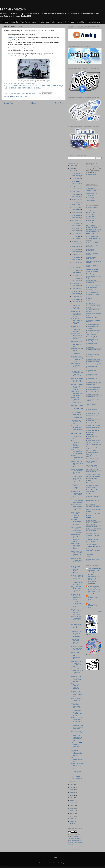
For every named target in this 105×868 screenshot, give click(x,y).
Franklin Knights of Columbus (92, 379)
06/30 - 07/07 (76, 241)
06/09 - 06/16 (76, 249)
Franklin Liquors (94, 575)
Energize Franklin (92, 287)
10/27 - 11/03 (76, 197)
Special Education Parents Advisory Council (94, 527)
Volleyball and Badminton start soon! (77, 422)
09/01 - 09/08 (76, 218)
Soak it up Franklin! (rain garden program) (94, 523)
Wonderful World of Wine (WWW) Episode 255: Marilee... (77, 664)
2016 (72, 800)
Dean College (90, 274)
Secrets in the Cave (94, 570)
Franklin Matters (13, 9)
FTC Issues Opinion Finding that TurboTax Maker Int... (77, 612)
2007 (72, 824)
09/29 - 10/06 (76, 207)
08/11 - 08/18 (76, 226)
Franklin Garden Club (93, 362)
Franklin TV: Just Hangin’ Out (76, 700)
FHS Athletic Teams (92, 292)
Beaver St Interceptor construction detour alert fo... (77, 705)
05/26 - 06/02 (76, 254)
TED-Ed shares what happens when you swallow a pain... (77, 415)
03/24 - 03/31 (76, 278)
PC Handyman (91, 504)
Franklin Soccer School (93, 413)
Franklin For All (91, 357)
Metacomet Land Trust (93, 474)
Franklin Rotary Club (92, 407)
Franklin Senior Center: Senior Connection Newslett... (76, 329)
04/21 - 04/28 (76, 268)
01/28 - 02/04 (76, 299)
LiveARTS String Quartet (94, 459)
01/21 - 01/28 (76, 302)
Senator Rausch (91, 188)
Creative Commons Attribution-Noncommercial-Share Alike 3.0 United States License (75, 840)
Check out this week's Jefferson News (77, 759)
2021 (72, 787)
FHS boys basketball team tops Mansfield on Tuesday (77, 522)
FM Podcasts (70, 22)
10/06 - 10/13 (76, 205)
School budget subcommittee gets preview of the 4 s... (77, 546)
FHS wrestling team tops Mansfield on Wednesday (77, 452)
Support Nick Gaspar (93, 542)
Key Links (81, 22)
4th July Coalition (91, 210)
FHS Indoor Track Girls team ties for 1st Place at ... (77, 720)
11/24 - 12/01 (76, 186)
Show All (100, 611)
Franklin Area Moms (92, 318)
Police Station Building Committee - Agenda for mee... (76, 538)
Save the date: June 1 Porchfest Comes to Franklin (77, 515)
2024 (72, 171)
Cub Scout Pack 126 (92, 269)
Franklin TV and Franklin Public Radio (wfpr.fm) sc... (77, 428)
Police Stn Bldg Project (93, 507)
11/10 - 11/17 (76, 192)
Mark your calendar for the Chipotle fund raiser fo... (77, 648)
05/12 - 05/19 (76, 260)
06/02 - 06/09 (76, 252)
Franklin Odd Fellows (93, 394)
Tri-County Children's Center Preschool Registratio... (76, 444)
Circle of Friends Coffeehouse (91, 258)
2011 (72, 813)
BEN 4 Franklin (91, 225)
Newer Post (8, 103)
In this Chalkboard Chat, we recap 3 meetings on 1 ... (77, 583)
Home (6, 22)
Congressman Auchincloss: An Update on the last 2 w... (77, 336)
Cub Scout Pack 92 (92, 271)
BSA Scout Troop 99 (92, 236)
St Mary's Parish (91, 531)
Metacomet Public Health (94, 476)
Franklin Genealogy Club (94, 364)
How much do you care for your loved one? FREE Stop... (77, 306)
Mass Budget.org (91, 472)
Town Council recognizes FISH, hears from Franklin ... (77, 642)
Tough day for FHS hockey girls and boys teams (77, 727)
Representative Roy (92, 193)
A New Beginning (94, 586)
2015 (72, 803)
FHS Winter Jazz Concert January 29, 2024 (77, 457)
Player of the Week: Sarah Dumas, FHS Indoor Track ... (77, 589)
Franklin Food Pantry (21, 96)
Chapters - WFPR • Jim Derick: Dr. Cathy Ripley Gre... (77, 745)
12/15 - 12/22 (76, 178)
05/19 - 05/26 (76, 257)
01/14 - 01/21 (76, 776)
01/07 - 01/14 (76, 779)
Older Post (59, 103)
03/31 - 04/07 (76, 275)
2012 (72, 811)
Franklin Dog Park (92, 337)
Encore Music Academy (93, 285)
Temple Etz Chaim (92, 544)
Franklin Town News (92, 416)
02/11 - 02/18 (76, 294)
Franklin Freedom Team (93, 359)
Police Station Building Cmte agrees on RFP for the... (77, 314)
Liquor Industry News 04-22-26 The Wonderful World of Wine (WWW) (94, 579)
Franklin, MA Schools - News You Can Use (93, 441)
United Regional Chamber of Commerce (93, 550)
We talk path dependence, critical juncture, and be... (77, 753)
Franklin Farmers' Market (94, 350)
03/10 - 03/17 (76, 283)
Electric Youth (90, 283)
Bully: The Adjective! (92, 243)
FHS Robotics (90, 303)
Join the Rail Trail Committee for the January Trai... (77, 479)
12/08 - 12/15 (76, 181)
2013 (72, 808)
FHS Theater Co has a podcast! (77, 732)
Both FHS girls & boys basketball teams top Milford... (77, 321)
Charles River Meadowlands (90, 250)
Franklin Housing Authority (91, 371)
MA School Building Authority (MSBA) (92, 466)
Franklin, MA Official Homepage (92, 433)
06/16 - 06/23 (76, 247)
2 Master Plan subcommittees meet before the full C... (77, 738)
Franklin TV (90, 418)
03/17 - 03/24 (76, 281)
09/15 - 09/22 (76, 212)
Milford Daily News (92, 483)
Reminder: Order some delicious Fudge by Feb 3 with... (77, 436)
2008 (72, 821)
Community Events (94, 22)
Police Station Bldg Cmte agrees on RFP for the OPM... (77, 472)
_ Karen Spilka (91, 200)
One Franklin (90, 494)
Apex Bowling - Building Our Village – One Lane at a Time (95, 589)
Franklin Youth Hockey (93, 428)
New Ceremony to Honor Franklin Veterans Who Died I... (77, 507)
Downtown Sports (92, 280)
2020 (72, 790)
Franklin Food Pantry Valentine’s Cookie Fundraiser (76, 569)
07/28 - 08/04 (76, 231)
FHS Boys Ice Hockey (93, 295)
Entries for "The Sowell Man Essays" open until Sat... (76, 679)
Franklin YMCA (91, 421)
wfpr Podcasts (57, 22)
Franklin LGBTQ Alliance (94, 382)
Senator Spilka (91, 198)
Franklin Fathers (91, 352)
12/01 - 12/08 (76, 184)
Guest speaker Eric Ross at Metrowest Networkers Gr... (77, 351)
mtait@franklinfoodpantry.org (17, 56)
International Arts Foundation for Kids (92, 452)
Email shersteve (91, 174)
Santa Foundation (92, 520)
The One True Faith (94, 569)
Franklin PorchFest (92, 397)
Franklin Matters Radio (93, 387)
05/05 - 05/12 (76, 262)
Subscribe (15, 22)
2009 (72, 819)
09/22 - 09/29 (76, 210)
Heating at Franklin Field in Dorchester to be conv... (77, 408)
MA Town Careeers (92, 469)
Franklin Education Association (92, 344)
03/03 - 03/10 (76, 286)
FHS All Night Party (92, 290)
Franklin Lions (90, 385)
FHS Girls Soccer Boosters (91, 298)
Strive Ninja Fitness (92, 539)
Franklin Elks (90, 347)
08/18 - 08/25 (76, 223)
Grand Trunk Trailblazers (94, 444)
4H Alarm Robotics (92, 208)
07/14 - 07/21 (76, 236)
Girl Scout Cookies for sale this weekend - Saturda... (77, 387)
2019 (72, 793)
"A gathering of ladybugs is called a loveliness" (76, 686)
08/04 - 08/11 (76, 228)
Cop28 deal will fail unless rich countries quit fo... (77, 766)
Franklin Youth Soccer (93, 430)
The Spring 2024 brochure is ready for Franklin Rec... (76, 634)
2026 (72, 166)
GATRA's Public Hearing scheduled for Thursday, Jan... (77, 530)
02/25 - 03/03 (76, 289)
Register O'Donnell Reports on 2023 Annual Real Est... (77, 671)
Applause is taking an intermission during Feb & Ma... (77, 344)
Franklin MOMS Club (93, 389)
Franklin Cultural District (93, 330)
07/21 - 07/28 (76, 234)
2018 (72, 795)
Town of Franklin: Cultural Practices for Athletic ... (76, 486)
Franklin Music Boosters (93, 392)
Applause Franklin (92, 223)
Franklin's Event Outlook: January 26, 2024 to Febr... (77, 359)
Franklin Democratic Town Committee (92, 334)
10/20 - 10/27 (76, 199)
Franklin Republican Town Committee (92, 404)
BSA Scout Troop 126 (93, 232)
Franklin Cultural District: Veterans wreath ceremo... (77, 501)
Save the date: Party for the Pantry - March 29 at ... (77, 366)
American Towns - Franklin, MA (92, 220)
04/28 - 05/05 (76, 265)
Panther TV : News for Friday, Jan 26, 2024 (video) (77, 380)
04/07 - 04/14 (76, 273)
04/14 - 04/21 (76, 270)
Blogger (63, 863)
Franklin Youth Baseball (93, 423)
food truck (11, 96)
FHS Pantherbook (92, 301)
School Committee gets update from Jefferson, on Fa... (77, 464)
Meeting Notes (44, 22)
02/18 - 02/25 (76, 291)
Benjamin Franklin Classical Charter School (94, 228)
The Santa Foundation (93, 546)
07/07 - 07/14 (76, 239)
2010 (72, 816)
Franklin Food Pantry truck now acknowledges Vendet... (77, 597)
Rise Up (89, 511)
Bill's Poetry (92, 596)
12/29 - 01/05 (76, 173)
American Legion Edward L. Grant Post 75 (94, 216)
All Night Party (91, 212)
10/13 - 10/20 (76, 202)
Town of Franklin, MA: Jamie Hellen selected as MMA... (77, 713)
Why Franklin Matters (29, 22)
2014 (72, 806)
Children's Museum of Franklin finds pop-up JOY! (77, 393)
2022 (72, 785)
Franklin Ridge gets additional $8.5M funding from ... (77, 577)
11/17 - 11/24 (76, 189)
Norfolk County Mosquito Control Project (94, 491)
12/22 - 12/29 (76, 176)
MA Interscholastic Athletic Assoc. (92, 462)
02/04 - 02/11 (76, 296)
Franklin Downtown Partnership (92, 340)
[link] (12, 38)
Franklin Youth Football (93, 425)
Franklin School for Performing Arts (92, 410)
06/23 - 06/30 (76, 244)
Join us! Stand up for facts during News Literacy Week (77, 604)
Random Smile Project (93, 509)
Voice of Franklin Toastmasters (91, 554)
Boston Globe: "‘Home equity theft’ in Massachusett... (77, 400)
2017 (72, 798)
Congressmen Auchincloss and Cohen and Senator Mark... (77, 374)
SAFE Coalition (91, 518)
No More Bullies (91, 488)
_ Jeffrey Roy (90, 195)
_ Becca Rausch (91, 191)
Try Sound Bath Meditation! (76, 772)
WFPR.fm (89, 557)
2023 (72, 782)
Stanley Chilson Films (93, 533)
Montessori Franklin (92, 485)
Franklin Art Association (93, 324)
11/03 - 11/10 (76, 194)
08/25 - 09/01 (76, 220)
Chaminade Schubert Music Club (93, 246)
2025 (72, 168)
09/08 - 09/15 (76, 215)
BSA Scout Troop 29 (92, 234)
